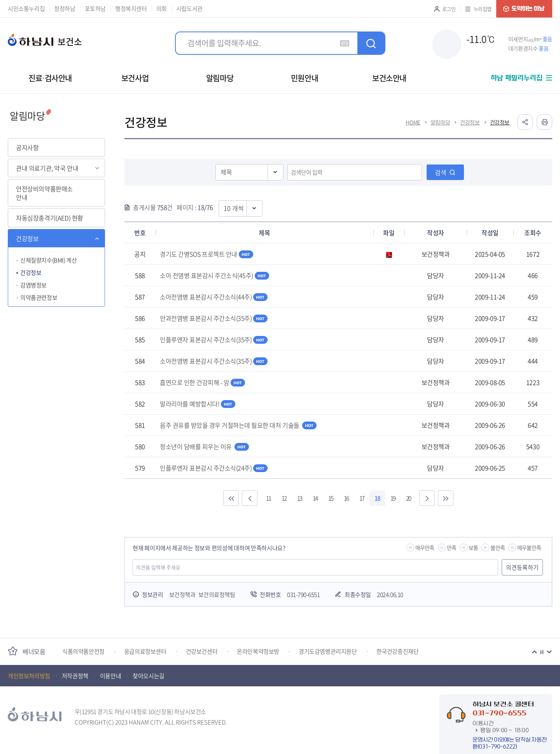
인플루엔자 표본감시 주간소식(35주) (214, 339)
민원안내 (304, 78)
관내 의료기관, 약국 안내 (47, 168)
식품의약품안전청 (83, 652)
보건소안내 (389, 78)
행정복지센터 (131, 9)
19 (393, 498)
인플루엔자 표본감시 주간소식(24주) (214, 468)
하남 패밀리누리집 (517, 78)
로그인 (449, 9)
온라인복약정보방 (258, 652)
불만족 (498, 548)
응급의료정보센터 (145, 652)
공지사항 (27, 147)
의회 (162, 9)
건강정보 (27, 238)
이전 (534, 652)
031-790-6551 (303, 595)
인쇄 (544, 122)
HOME (413, 122)
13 (299, 498)
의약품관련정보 (39, 297)
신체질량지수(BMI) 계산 (48, 260)
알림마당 (220, 78)
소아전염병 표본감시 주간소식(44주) (214, 297)
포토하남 (95, 9)
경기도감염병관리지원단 (328, 652)
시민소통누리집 (26, 9)
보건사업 (135, 78)
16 (346, 498)
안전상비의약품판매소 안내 (44, 193)
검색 (441, 172)
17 (362, 498)
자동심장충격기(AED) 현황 (50, 218)
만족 (451, 548)
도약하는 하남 (524, 9)
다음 (549, 652)
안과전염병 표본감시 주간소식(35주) (214, 318)
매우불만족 (529, 548)
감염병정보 (33, 285)
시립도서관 (189, 9)
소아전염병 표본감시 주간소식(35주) (214, 361)
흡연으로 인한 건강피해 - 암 (202, 382)
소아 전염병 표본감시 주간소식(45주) (214, 275)
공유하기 (525, 122)
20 (408, 498)
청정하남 (65, 9)
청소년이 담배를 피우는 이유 (204, 446)
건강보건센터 (202, 652)
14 (315, 498)
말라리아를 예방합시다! (198, 404)
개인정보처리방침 (29, 676)
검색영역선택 (216, 164)
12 (284, 498)
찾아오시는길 (149, 676)
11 (268, 498)
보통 (473, 548)
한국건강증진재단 (398, 652)
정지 (542, 652)
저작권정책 (75, 676)
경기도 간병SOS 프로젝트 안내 (206, 254)
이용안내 (110, 676)
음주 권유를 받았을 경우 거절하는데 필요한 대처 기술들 (238, 425)
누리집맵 (483, 9)
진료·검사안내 (50, 78)
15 (331, 498)
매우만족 (425, 548)
